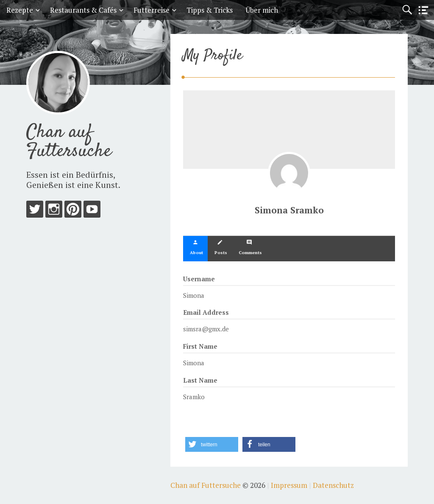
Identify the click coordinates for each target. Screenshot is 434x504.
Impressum (289, 485)
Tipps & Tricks (210, 10)
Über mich (262, 10)
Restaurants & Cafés (83, 10)
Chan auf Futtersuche (69, 142)
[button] (212, 444)
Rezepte (20, 10)
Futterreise (152, 10)
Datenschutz (333, 485)
